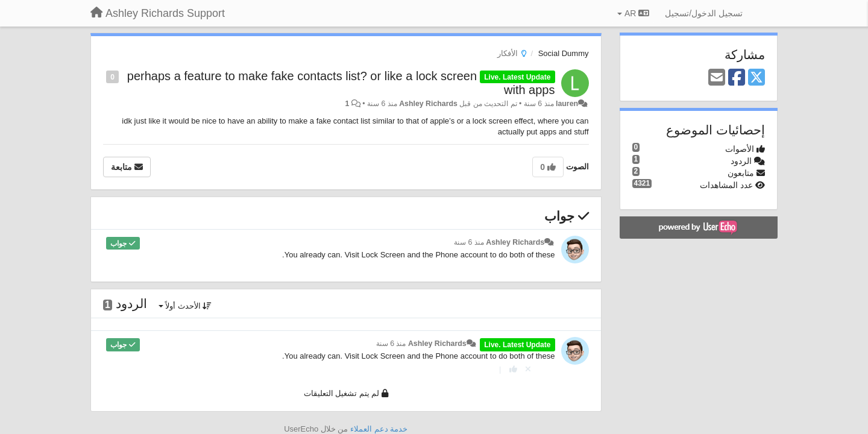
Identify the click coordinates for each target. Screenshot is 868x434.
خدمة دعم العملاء (379, 429)
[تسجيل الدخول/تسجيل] (704, 13)
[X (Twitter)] (756, 78)
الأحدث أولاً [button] (185, 306)
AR (633, 13)
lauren (567, 104)
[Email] (717, 78)
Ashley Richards (428, 104)
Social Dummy (564, 53)
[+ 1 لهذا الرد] (513, 369)
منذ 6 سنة (469, 242)
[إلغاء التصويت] (528, 369)
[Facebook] (737, 78)
